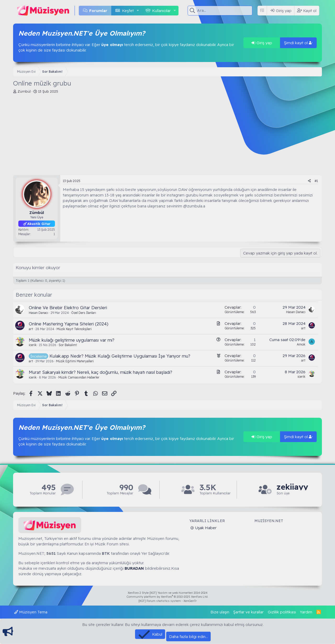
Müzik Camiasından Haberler (79, 377)
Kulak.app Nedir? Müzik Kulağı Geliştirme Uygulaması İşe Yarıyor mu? (120, 356)
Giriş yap (262, 43)
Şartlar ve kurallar (248, 612)
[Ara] (225, 10)
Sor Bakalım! (68, 345)
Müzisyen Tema (31, 612)
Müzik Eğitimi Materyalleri (75, 361)
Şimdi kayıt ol (298, 43)
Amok (301, 344)
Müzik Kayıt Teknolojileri (74, 329)
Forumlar (98, 11)
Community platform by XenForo (167, 597)
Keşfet (128, 11)
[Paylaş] (309, 181)
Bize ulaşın (220, 612)
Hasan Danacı (38, 313)
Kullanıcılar (161, 11)
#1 (316, 181)
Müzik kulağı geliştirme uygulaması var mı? (72, 340)
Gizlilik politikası (282, 612)
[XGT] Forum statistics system (167, 601)
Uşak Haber (205, 528)
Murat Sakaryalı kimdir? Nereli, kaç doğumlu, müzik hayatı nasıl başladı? (100, 372)
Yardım (306, 612)
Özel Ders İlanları (84, 313)
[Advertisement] (167, 136)
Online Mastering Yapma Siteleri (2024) (69, 324)
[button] (138, 11)
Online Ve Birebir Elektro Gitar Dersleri (68, 307)
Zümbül (24, 91)
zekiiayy (292, 487)
